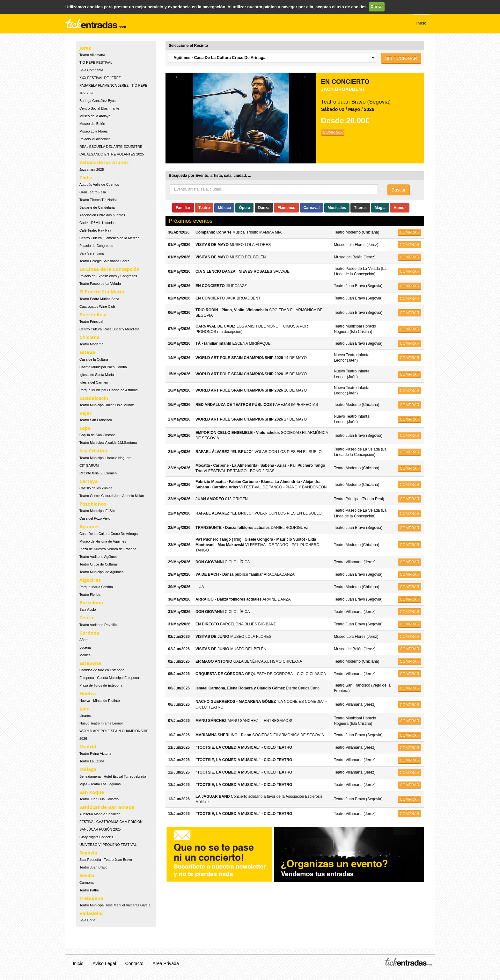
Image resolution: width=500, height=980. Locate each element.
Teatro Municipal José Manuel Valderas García (115, 905)
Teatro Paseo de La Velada (100, 284)
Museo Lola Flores (94, 131)
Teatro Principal (91, 321)
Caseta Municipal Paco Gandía (103, 367)
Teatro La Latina (92, 761)
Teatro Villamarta (92, 55)
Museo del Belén (92, 124)
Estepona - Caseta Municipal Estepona (109, 678)
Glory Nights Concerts (96, 837)
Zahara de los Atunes (104, 162)
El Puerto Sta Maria (102, 292)
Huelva (88, 693)
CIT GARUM (89, 465)
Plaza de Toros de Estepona (101, 685)
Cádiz (86, 177)
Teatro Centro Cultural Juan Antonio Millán (112, 496)
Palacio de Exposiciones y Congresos (108, 276)
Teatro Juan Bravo (93, 867)
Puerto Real (93, 314)
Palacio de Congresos (96, 246)
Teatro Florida (90, 594)
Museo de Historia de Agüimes (103, 541)
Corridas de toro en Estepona (102, 670)
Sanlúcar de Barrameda (107, 807)
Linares (85, 716)
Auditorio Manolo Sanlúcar (100, 814)
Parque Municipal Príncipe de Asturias (108, 390)
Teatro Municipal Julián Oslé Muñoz (107, 405)
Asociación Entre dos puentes (102, 215)
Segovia (88, 853)
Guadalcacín (94, 398)
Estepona (90, 663)
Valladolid (91, 913)
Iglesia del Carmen (94, 382)
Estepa (87, 352)
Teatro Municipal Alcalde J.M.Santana (108, 443)
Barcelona (91, 602)
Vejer (85, 413)
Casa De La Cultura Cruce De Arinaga (109, 534)
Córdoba (89, 633)
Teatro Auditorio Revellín (98, 625)
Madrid (88, 746)
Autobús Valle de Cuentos (99, 184)
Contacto (134, 963)
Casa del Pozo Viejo (95, 518)
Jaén (85, 709)
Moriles (85, 655)
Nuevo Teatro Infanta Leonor (101, 723)
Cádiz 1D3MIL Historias (97, 223)
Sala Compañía (91, 70)
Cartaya (89, 481)
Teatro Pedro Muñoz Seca (99, 299)
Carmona (86, 883)
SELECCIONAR (401, 58)
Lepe (85, 428)
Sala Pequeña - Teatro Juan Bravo (106, 860)
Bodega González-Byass (98, 101)
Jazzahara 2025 (92, 169)
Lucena (85, 647)
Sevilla (87, 875)
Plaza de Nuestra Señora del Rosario (108, 549)
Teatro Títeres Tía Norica (98, 200)
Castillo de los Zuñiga (96, 488)
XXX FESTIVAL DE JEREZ (100, 78)
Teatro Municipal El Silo (97, 511)
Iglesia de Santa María (97, 375)
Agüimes (89, 526)
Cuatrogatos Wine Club (97, 306)
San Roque (92, 792)
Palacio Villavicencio (95, 139)
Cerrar (377, 7)
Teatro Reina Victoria (95, 753)
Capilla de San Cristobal (98, 435)
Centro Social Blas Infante (99, 108)
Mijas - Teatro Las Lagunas (100, 784)
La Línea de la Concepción (110, 269)
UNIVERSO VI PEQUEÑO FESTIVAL (108, 845)
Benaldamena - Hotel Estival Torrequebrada (113, 776)
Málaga (88, 769)
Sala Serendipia (92, 253)
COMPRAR (333, 132)
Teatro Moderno (92, 344)
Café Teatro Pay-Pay (95, 230)
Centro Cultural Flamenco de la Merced (109, 238)
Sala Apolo (88, 609)
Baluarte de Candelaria (97, 207)
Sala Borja (87, 920)
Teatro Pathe (89, 890)
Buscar (399, 190)
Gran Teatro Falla (93, 192)
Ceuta (86, 617)
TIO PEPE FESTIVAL (96, 62)
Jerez (85, 48)
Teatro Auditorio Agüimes (98, 557)
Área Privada (166, 963)
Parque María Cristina (96, 587)
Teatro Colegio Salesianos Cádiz (104, 261)
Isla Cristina (93, 450)
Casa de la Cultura (94, 359)
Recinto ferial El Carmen (98, 473)
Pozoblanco (93, 504)
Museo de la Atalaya (95, 116)
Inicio (78, 963)
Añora (84, 640)
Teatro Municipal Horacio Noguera (105, 458)
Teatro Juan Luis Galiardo (99, 799)
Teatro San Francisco (96, 420)
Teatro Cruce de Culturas (99, 564)
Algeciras (90, 580)
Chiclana (89, 337)
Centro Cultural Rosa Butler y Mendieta (109, 329)
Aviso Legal (104, 963)
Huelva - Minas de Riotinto (100, 701)
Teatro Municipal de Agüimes (101, 572)
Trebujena (91, 898)
